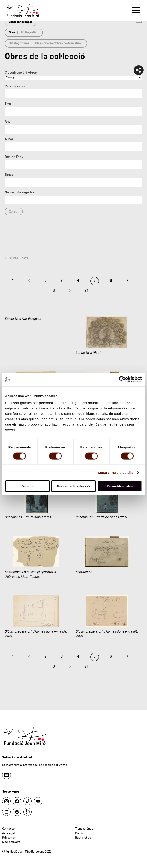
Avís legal (8, 833)
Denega (27, 486)
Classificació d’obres (21, 73)
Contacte (8, 829)
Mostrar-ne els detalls (116, 472)
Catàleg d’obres (19, 43)
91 (86, 291)
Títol (8, 104)
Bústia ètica (83, 838)
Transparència (84, 829)
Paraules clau (15, 86)
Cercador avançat (21, 22)
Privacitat (9, 838)
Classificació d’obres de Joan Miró (58, 43)
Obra (12, 33)
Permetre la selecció (73, 486)
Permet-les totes (120, 486)
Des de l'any (14, 157)
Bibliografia (29, 33)
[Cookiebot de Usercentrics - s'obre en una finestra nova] (122, 379)
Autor (9, 139)
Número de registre (20, 192)
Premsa (80, 833)
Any (8, 122)
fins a (9, 175)
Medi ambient (11, 842)
